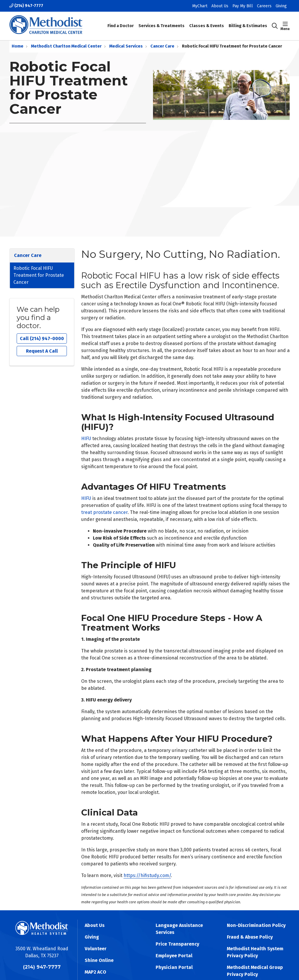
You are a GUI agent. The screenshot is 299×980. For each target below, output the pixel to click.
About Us (220, 6)
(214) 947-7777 (26, 6)
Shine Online (99, 960)
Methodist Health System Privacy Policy (255, 952)
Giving (281, 6)
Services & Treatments (161, 22)
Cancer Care (28, 255)
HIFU (86, 439)
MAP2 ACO (95, 972)
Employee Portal (174, 956)
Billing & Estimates (248, 22)
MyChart (200, 6)
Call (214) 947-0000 (42, 338)
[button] (285, 26)
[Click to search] (275, 26)
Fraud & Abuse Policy (250, 937)
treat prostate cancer (104, 512)
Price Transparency (177, 944)
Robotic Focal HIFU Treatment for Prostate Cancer (39, 275)
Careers (264, 6)
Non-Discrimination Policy (256, 925)
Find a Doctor (121, 22)
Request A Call (42, 351)
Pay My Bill (243, 6)
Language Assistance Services (179, 929)
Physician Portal (174, 967)
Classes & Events (207, 22)
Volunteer (96, 949)
